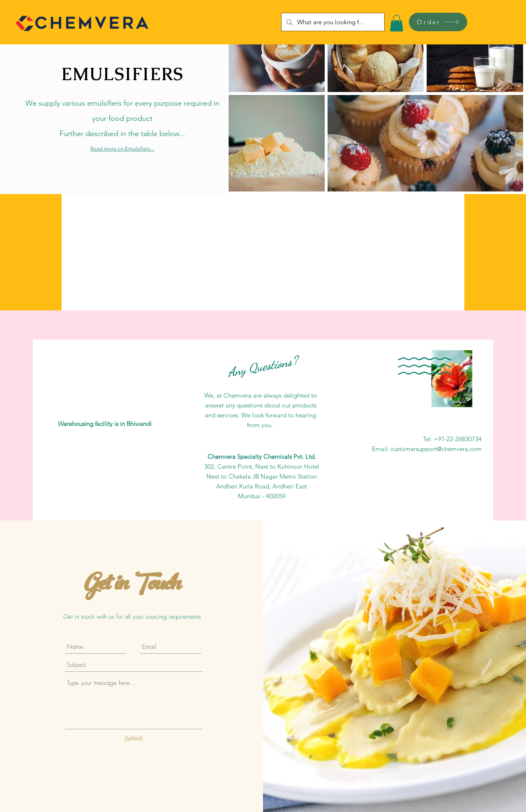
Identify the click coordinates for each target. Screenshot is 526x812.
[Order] (438, 22)
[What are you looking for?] (332, 22)
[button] (397, 23)
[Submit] (134, 739)
